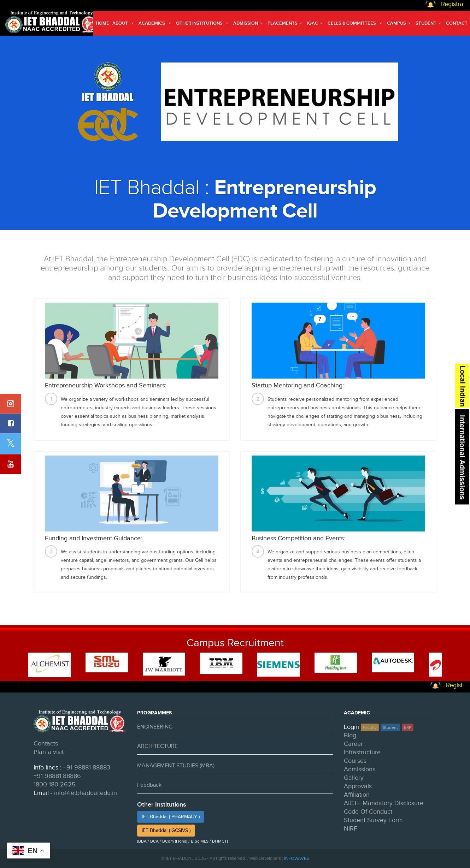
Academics (155, 23)
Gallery (354, 778)
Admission (249, 23)
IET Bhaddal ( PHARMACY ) (171, 817)
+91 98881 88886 (57, 776)
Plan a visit (49, 752)
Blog (350, 735)
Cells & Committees (356, 23)
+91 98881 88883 (87, 768)
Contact (457, 23)
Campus (400, 23)
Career (353, 744)
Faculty (370, 727)
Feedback (149, 785)
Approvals (358, 786)
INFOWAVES (297, 858)
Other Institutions (203, 23)
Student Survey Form (373, 820)
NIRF (351, 829)
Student (429, 23)
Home (102, 23)
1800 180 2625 (55, 784)
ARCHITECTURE (157, 746)
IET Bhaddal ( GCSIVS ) (166, 831)
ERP (408, 727)
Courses (355, 761)
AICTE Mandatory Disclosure (384, 803)
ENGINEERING (155, 727)
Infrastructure (362, 752)
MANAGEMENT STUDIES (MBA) (176, 766)
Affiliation (357, 795)
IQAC (316, 23)
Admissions (360, 769)
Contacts (46, 744)
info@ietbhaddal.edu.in (86, 793)
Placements (286, 23)
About (124, 23)
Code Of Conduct (368, 812)
